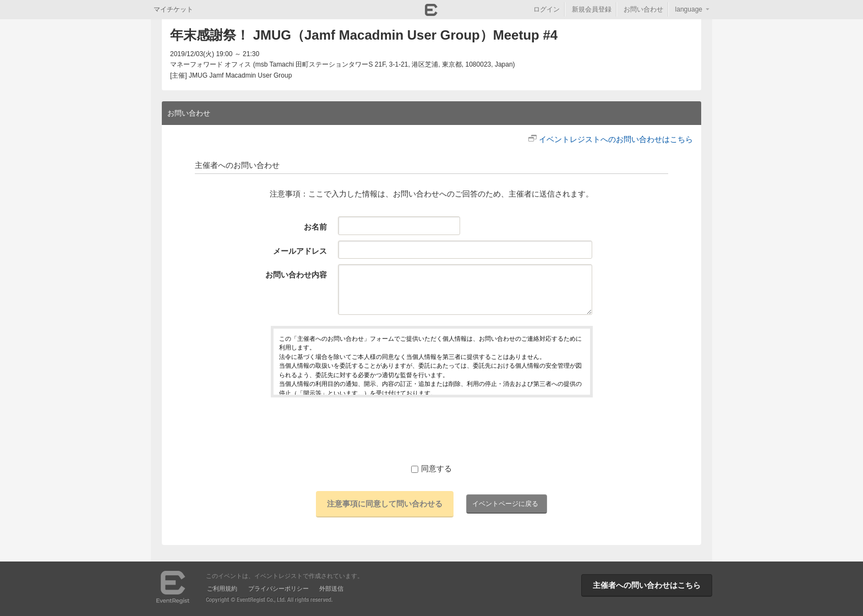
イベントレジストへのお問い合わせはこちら (616, 139)
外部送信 (331, 588)
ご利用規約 (222, 588)
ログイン (547, 9)
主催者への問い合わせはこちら (647, 585)
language (689, 9)
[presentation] (431, 430)
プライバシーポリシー (278, 588)
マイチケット (173, 9)
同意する (431, 468)
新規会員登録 (592, 9)
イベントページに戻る (505, 504)
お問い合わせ (643, 9)
